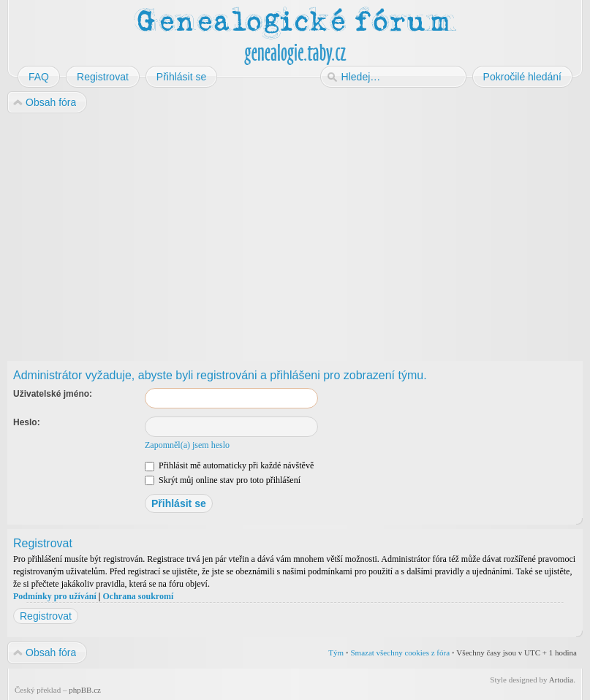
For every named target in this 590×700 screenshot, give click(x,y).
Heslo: (27, 422)
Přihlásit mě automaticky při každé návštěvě (229, 465)
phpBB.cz (85, 690)
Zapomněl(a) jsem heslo (187, 445)
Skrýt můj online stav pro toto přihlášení (223, 480)
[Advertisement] (295, 232)
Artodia (561, 680)
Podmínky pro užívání (55, 596)
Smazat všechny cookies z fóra (400, 653)
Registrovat (46, 616)
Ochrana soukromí (138, 596)
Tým (336, 653)
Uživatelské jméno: (53, 394)
